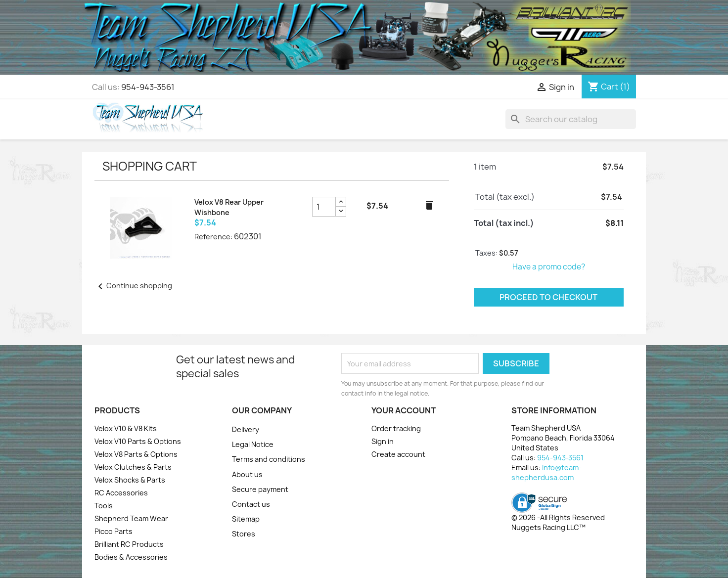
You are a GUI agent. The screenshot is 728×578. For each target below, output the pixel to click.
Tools (104, 506)
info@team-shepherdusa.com (546, 472)
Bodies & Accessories (131, 557)
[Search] (571, 119)
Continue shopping (133, 286)
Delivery (246, 429)
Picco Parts (114, 531)
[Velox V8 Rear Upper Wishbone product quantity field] (324, 207)
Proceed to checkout (548, 297)
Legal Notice (253, 444)
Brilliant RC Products (129, 544)
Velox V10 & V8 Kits (126, 428)
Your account (404, 410)
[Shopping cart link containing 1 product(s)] (609, 87)
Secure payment (260, 489)
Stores (244, 534)
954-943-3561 (148, 87)
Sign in (383, 441)
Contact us (251, 504)
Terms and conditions (269, 459)
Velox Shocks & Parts (130, 480)
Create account (398, 454)
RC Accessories (121, 493)
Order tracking (396, 428)
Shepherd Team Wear (131, 518)
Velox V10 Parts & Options (138, 441)
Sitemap (246, 519)
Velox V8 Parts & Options (136, 454)
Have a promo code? (549, 267)
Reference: (213, 237)
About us (247, 474)
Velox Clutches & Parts (133, 467)
